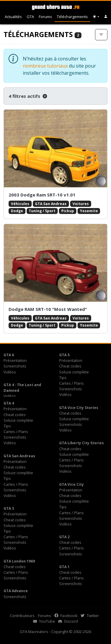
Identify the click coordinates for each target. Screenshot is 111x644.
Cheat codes (70, 366)
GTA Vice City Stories (79, 408)
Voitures (81, 204)
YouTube (44, 621)
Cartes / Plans (71, 383)
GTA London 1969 (19, 561)
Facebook (66, 616)
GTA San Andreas (51, 204)
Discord (68, 621)
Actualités (13, 17)
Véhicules (20, 204)
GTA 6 (9, 355)
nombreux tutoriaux (45, 66)
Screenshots (15, 366)
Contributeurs (22, 616)
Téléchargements (72, 17)
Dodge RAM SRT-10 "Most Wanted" (48, 309)
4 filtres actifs (28, 96)
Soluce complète (74, 372)
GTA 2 (64, 537)
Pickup (68, 211)
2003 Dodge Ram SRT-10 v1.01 (42, 195)
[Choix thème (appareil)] (96, 17)
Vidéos (10, 372)
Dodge (17, 211)
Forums (45, 17)
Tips (63, 378)
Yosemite (89, 211)
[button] (106, 17)
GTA (30, 17)
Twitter (90, 616)
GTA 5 (64, 355)
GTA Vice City (71, 484)
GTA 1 (64, 567)
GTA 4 (9, 403)
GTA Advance (16, 591)
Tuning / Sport (42, 211)
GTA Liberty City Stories (82, 443)
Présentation (15, 360)
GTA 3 (9, 508)
